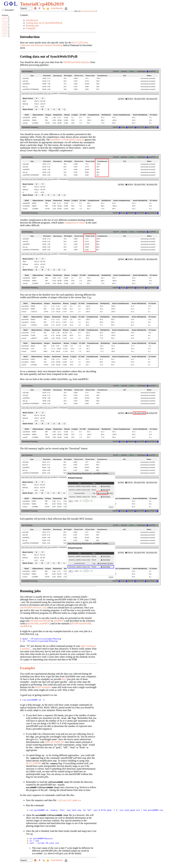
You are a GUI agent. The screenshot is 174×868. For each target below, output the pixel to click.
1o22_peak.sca (4, 32)
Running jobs (32, 26)
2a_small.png (4, 17)
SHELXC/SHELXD (55, 743)
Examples (31, 28)
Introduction (32, 20)
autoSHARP (32, 623)
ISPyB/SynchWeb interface (77, 62)
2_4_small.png (4, 30)
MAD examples (43, 688)
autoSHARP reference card (33, 608)
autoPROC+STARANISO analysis (67, 140)
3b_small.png (4, 29)
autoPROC (59, 621)
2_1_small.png (4, 23)
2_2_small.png (4, 21)
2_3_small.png (4, 18)
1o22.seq (3, 20)
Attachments (57, 8)
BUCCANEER (33, 765)
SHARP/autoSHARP (40, 621)
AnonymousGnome (89, 11)
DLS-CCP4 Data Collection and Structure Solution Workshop (54, 44)
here (64, 680)
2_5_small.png (4, 26)
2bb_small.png (4, 27)
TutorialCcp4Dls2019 (42, 4)
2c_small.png (4, 36)
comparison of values (75, 223)
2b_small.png (4, 33)
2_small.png (4, 35)
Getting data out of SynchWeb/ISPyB (44, 23)
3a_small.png (4, 24)
